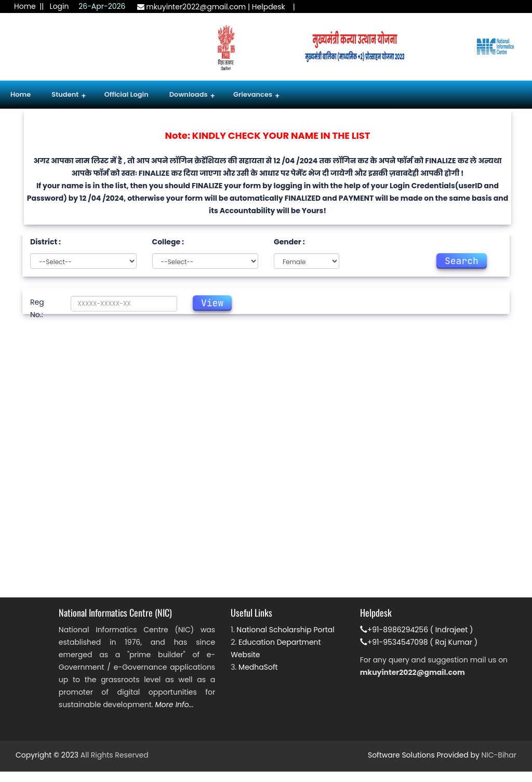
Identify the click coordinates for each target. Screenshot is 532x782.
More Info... (175, 705)
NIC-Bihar (499, 755)
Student (69, 96)
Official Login (127, 94)
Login (59, 6)
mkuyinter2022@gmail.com (192, 7)
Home (25, 6)
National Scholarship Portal (285, 630)
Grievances (256, 96)
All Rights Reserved (115, 755)
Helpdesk (269, 7)
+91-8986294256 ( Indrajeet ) (417, 630)
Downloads (192, 96)
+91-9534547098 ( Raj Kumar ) (419, 642)
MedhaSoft (258, 667)
